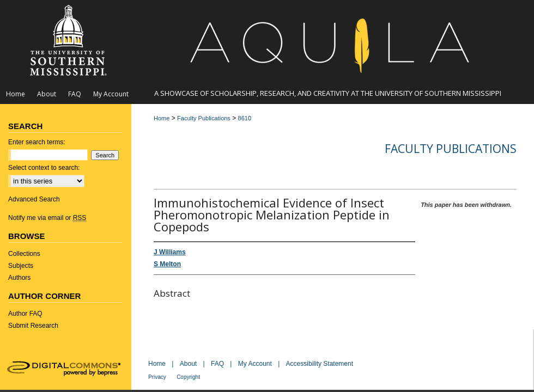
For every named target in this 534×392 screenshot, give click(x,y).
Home (162, 118)
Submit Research (33, 326)
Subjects (21, 266)
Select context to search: (44, 168)
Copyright (188, 377)
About (188, 364)
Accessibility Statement (320, 364)
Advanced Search (34, 199)
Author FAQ (25, 314)
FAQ (217, 364)
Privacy (157, 377)
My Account (255, 364)
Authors (19, 278)
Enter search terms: (37, 142)
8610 (245, 118)
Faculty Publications (204, 118)
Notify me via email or (47, 218)
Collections (24, 254)
